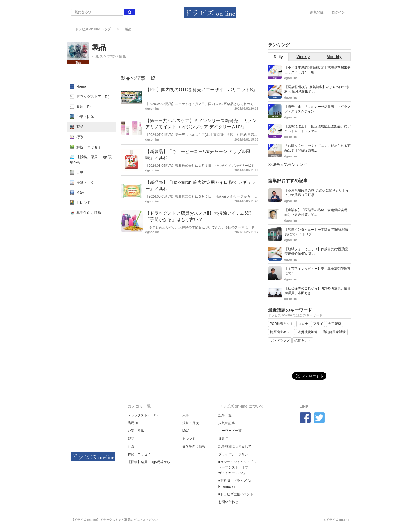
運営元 (223, 439)
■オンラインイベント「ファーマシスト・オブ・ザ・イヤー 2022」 (238, 467)
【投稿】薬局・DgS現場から (149, 462)
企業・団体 (136, 431)
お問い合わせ (228, 502)
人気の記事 (227, 423)
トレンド (189, 439)
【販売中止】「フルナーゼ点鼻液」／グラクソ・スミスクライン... (318, 109)
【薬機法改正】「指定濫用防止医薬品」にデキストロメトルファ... (318, 129)
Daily (278, 57)
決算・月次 (191, 423)
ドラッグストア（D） (144, 415)
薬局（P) (134, 423)
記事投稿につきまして (235, 446)
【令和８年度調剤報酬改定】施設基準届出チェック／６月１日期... (318, 70)
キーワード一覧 (230, 431)
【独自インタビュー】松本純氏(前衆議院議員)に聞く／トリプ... (316, 232)
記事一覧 (225, 415)
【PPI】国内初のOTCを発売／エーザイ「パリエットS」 (201, 90)
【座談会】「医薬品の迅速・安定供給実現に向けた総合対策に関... (318, 212)
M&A (186, 431)
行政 (131, 446)
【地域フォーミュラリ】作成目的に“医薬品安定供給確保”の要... (316, 251)
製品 (131, 439)
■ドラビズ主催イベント (236, 494)
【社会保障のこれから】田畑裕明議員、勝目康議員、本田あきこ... (318, 291)
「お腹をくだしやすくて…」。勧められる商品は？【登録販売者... (318, 148)
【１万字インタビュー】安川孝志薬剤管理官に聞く (318, 271)
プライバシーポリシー (235, 454)
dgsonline (153, 109)
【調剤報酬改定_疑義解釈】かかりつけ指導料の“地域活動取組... (317, 89)
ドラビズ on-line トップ (93, 29)
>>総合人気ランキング (288, 165)
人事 (186, 415)
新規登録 (317, 12)
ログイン (338, 12)
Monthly (334, 57)
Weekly (303, 57)
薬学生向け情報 (194, 446)
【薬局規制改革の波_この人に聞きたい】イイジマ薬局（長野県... (317, 193)
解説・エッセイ (139, 454)
